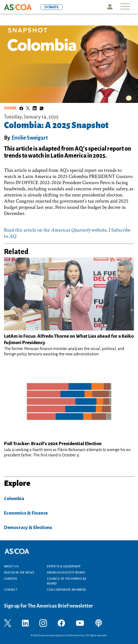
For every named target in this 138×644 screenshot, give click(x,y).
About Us (11, 566)
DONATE (52, 7)
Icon (110, 7)
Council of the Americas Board (66, 581)
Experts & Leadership (64, 566)
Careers (11, 579)
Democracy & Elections (28, 528)
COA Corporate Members (66, 590)
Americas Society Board (66, 572)
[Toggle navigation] (125, 7)
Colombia (14, 499)
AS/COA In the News (19, 572)
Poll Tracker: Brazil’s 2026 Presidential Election (53, 444)
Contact (11, 590)
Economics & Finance (26, 513)
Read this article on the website (55, 230)
